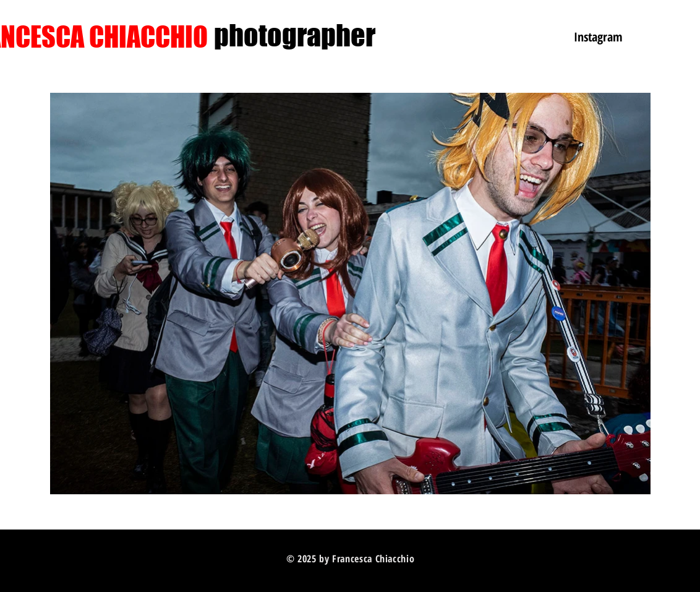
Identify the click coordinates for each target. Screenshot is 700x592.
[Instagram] (598, 37)
